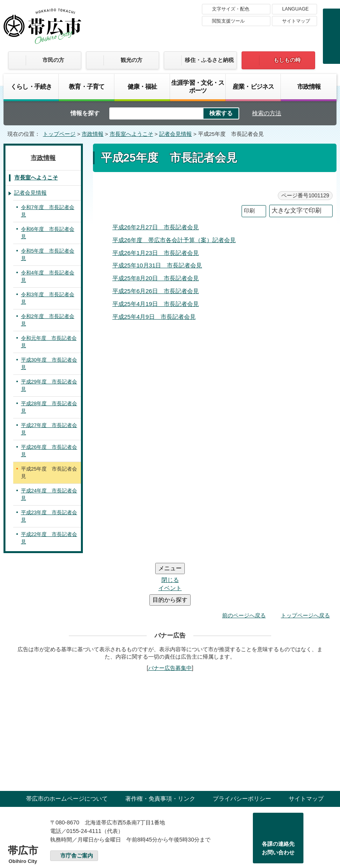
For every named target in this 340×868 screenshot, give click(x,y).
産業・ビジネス (253, 86)
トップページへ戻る (305, 569)
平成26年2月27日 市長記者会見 (156, 227)
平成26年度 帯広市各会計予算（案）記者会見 (174, 240)
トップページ (59, 134)
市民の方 (53, 60)
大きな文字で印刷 (296, 210)
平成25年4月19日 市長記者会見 (156, 304)
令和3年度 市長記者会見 (48, 298)
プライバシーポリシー (242, 752)
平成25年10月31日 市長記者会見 (157, 265)
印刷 (249, 211)
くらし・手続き (31, 86)
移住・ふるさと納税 (209, 60)
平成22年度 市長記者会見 (49, 538)
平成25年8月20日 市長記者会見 (156, 278)
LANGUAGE (295, 9)
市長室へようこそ (131, 134)
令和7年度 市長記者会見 (48, 211)
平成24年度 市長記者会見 (49, 495)
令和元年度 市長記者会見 (49, 342)
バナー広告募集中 (170, 621)
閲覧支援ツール (228, 21)
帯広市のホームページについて (67, 752)
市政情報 (309, 86)
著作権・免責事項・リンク (160, 752)
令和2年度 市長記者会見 (48, 320)
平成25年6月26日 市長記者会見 (156, 291)
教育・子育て (87, 86)
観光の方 (131, 60)
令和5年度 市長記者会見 (48, 255)
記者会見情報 (175, 134)
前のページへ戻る (244, 569)
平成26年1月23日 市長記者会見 (156, 253)
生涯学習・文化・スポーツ (198, 86)
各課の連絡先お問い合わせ (278, 801)
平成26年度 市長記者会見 (49, 451)
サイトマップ (296, 21)
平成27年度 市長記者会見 (49, 429)
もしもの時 (287, 60)
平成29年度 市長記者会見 (49, 386)
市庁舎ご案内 (77, 809)
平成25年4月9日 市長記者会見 (154, 317)
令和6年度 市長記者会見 (48, 233)
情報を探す (85, 113)
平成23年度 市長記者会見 (49, 516)
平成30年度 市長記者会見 (49, 364)
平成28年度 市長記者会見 (49, 407)
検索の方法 (267, 113)
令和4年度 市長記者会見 (48, 277)
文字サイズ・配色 (231, 9)
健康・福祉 (142, 86)
